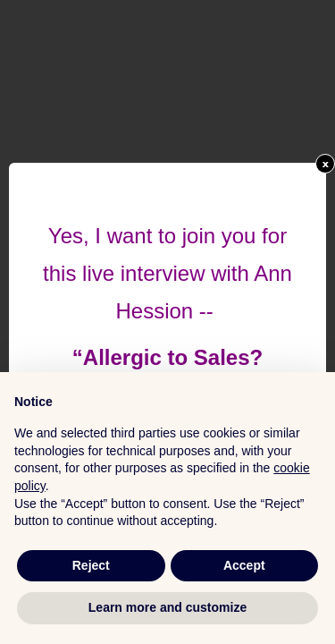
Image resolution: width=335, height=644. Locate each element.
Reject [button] (91, 565)
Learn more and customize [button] (167, 607)
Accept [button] (244, 565)
